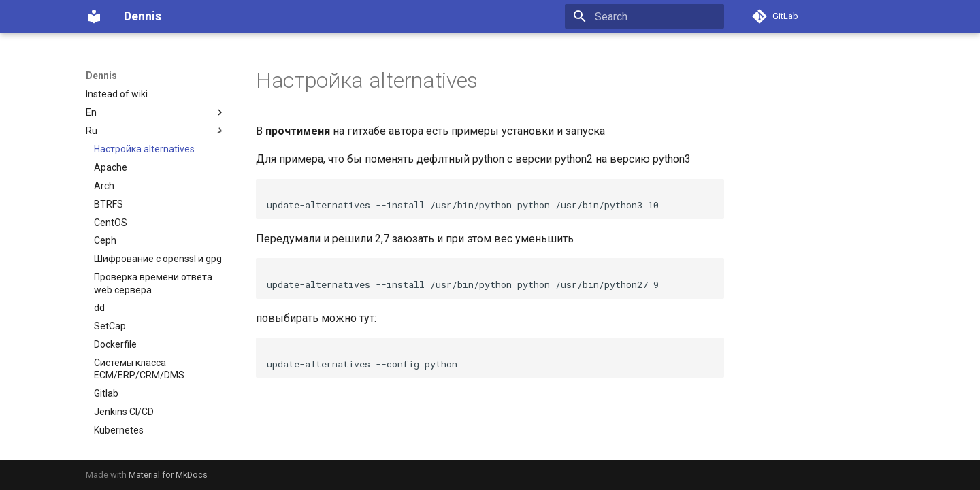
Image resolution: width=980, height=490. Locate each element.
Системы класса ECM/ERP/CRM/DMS (139, 369)
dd (99, 308)
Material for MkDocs (168, 475)
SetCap (110, 326)
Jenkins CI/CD (124, 412)
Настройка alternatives (144, 149)
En (156, 112)
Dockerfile (115, 344)
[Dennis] (94, 16)
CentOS (111, 223)
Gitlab (106, 393)
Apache (111, 167)
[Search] (644, 16)
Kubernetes (119, 430)
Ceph (105, 240)
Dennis (101, 76)
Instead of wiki (117, 94)
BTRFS (109, 204)
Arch (104, 186)
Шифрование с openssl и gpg (158, 259)
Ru (156, 131)
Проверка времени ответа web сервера (153, 283)
